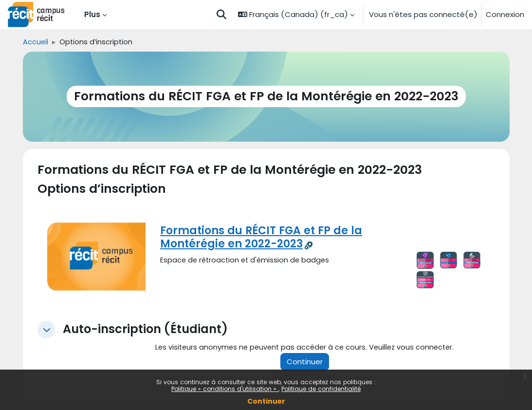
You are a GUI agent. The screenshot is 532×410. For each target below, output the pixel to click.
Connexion (505, 14)
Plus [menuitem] (92, 14)
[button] (221, 15)
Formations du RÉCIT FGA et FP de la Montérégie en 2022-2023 (261, 237)
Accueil (36, 42)
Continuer (266, 401)
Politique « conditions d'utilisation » (225, 389)
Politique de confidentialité (321, 389)
